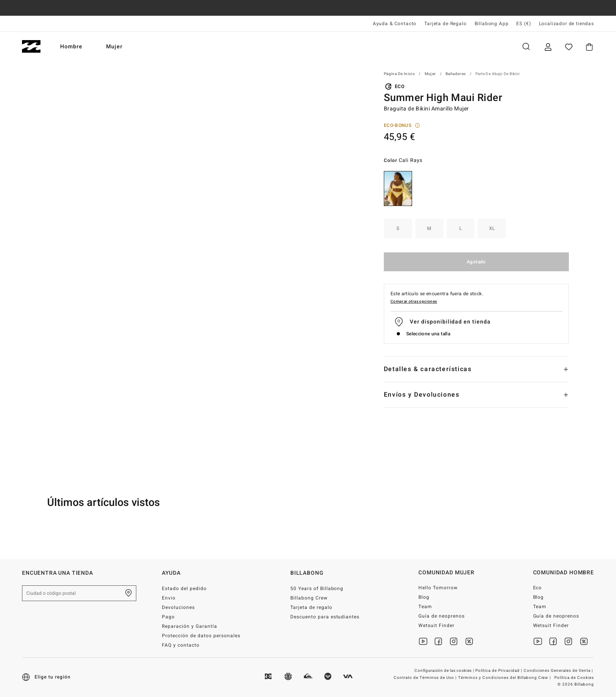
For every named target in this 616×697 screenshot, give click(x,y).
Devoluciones (178, 607)
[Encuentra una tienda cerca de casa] (128, 593)
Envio (169, 598)
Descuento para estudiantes (325, 617)
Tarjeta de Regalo (445, 24)
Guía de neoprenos (442, 616)
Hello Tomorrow (438, 588)
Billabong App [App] (492, 24)
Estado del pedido (184, 588)
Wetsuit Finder (436, 625)
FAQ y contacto (181, 645)
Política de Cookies (574, 678)
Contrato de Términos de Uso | (426, 678)
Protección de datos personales (201, 636)
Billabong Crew (309, 598)
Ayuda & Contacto (395, 24)
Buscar (526, 47)
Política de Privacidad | (499, 671)
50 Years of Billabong (317, 588)
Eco (538, 588)
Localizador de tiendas (566, 24)
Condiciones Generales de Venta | (559, 671)
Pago (168, 617)
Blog (424, 597)
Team (425, 607)
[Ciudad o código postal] (79, 593)
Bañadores (456, 74)
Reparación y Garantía (190, 626)
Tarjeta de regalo (311, 607)
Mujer (114, 47)
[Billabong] (31, 47)
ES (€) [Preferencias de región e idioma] (523, 24)
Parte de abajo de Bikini (498, 74)
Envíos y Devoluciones (422, 395)
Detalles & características (428, 369)
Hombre (71, 47)
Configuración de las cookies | (445, 671)
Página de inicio (399, 74)
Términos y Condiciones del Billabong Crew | (505, 678)
